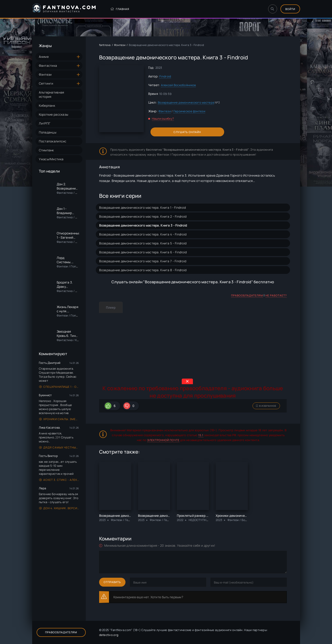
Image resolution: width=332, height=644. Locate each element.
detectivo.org (109, 635)
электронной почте (163, 440)
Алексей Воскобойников (178, 85)
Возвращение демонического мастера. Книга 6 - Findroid (143, 252)
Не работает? (276, 295)
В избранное (266, 406)
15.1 (201, 435)
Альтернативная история (52, 94)
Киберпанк (47, 105)
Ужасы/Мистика (51, 159)
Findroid (165, 76)
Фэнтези (45, 74)
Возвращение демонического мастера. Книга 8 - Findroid (143, 270)
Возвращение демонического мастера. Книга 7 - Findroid (143, 261)
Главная (120, 9)
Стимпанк (46, 150)
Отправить (112, 582)
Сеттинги (46, 83)
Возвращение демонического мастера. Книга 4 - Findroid (143, 234)
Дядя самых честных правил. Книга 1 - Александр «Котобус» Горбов (59, 447)
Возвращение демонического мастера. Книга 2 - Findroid (143, 216)
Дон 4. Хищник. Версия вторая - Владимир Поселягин (59, 508)
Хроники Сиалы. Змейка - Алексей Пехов (59, 419)
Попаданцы (48, 132)
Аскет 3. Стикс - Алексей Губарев (59, 480)
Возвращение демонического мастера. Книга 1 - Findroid (143, 207)
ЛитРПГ (45, 123)
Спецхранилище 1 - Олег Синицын (59, 387)
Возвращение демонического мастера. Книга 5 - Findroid (143, 243)
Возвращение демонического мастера (186, 102)
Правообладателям (247, 295)
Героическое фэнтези (189, 111)
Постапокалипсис (53, 141)
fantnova (105, 45)
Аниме (44, 57)
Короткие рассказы (54, 114)
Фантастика (48, 66)
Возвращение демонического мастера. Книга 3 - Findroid (143, 225)
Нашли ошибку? (163, 119)
